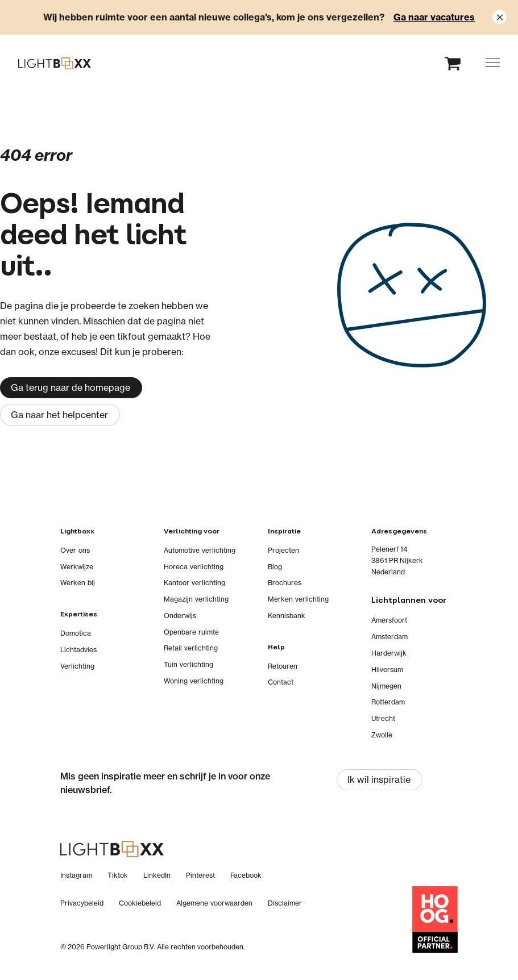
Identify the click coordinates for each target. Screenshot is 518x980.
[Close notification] (500, 17)
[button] (493, 63)
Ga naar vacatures (434, 17)
